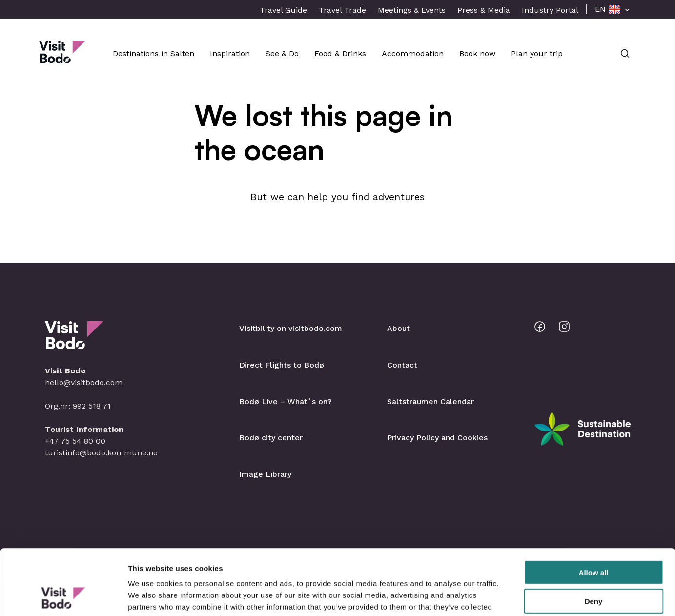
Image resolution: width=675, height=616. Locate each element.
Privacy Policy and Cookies (437, 438)
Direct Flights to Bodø (282, 365)
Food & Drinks (340, 53)
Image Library (265, 474)
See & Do (282, 53)
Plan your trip (537, 53)
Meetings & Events (412, 10)
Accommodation (413, 53)
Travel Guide (283, 10)
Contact (402, 365)
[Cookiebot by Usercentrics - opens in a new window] (63, 597)
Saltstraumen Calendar (430, 401)
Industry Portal (550, 10)
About (399, 328)
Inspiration (230, 53)
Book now (477, 53)
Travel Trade (342, 10)
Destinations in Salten (153, 53)
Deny (594, 540)
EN (600, 9)
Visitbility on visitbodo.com (291, 328)
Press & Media (484, 10)
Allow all (594, 511)
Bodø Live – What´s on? (286, 401)
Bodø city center (271, 438)
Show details (512, 597)
